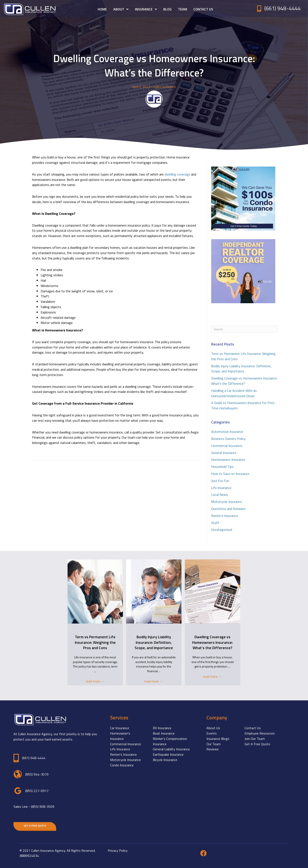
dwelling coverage (177, 174)
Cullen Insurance (165, 87)
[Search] (244, 329)
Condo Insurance (122, 765)
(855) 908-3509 (43, 807)
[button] (35, 826)
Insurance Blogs (218, 739)
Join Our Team (255, 739)
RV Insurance (162, 728)
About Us (213, 728)
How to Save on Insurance (230, 474)
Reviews (213, 749)
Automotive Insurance (227, 432)
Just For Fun (220, 481)
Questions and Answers (228, 509)
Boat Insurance (164, 733)
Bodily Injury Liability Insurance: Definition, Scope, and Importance (241, 369)
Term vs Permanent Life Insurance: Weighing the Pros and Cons (95, 642)
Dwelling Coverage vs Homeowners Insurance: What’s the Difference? (244, 381)
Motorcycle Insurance (227, 502)
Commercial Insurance (227, 446)
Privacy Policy (118, 850)
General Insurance (224, 453)
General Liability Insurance (171, 749)
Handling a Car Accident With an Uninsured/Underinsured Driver (234, 393)
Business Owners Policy (228, 439)
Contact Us (253, 728)
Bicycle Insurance (165, 760)
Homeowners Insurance (228, 460)
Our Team (214, 744)
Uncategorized (222, 530)
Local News (220, 495)
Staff (215, 523)
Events (212, 733)
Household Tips (222, 467)
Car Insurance (120, 728)
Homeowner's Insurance (120, 736)
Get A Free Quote (257, 744)
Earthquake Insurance (168, 754)
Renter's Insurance (225, 516)
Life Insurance (221, 488)
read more (95, 681)
